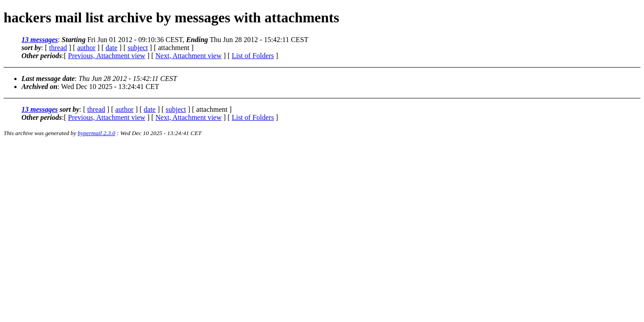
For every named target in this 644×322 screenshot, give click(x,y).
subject (138, 48)
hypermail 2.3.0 (97, 133)
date (112, 48)
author (86, 48)
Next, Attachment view (189, 56)
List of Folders (253, 56)
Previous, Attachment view (107, 56)
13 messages (40, 40)
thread (58, 48)
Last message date (48, 78)
